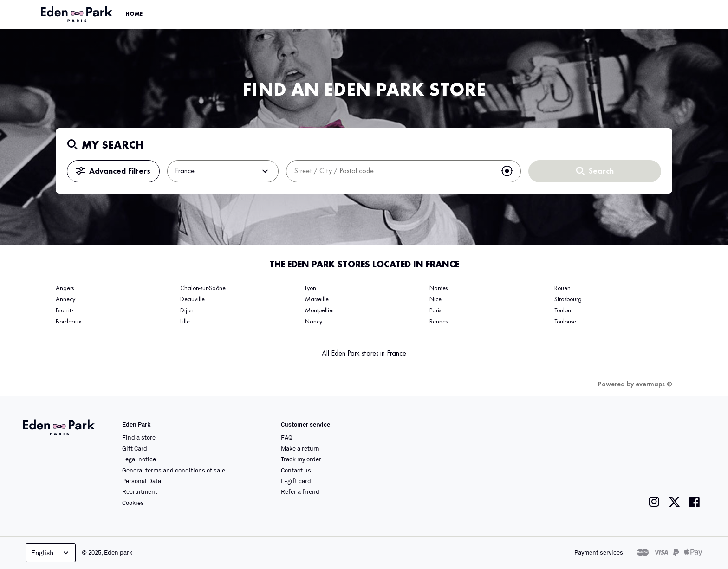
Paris (435, 310)
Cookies (133, 503)
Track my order (301, 459)
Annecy (65, 299)
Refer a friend (300, 491)
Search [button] (595, 171)
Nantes (439, 288)
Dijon (187, 310)
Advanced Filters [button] (113, 171)
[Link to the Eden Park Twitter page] (674, 502)
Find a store (139, 437)
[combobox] (390, 171)
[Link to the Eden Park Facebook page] (695, 502)
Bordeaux (68, 322)
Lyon (311, 288)
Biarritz (65, 310)
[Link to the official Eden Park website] (78, 14)
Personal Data (142, 481)
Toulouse (565, 322)
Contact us (296, 470)
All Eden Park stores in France (364, 354)
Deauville (192, 299)
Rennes (439, 322)
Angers (65, 288)
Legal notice (139, 459)
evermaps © (654, 384)
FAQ (287, 437)
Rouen (562, 288)
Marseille (317, 299)
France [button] (223, 171)
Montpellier (320, 310)
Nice (435, 299)
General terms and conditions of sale (174, 470)
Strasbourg (568, 299)
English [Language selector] (51, 553)
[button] (507, 171)
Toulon (563, 310)
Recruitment (140, 491)
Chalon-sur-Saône (203, 288)
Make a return (300, 448)
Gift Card (135, 448)
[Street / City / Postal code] (390, 171)
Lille (185, 322)
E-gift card (296, 481)
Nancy (314, 322)
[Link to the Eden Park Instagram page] (654, 502)
